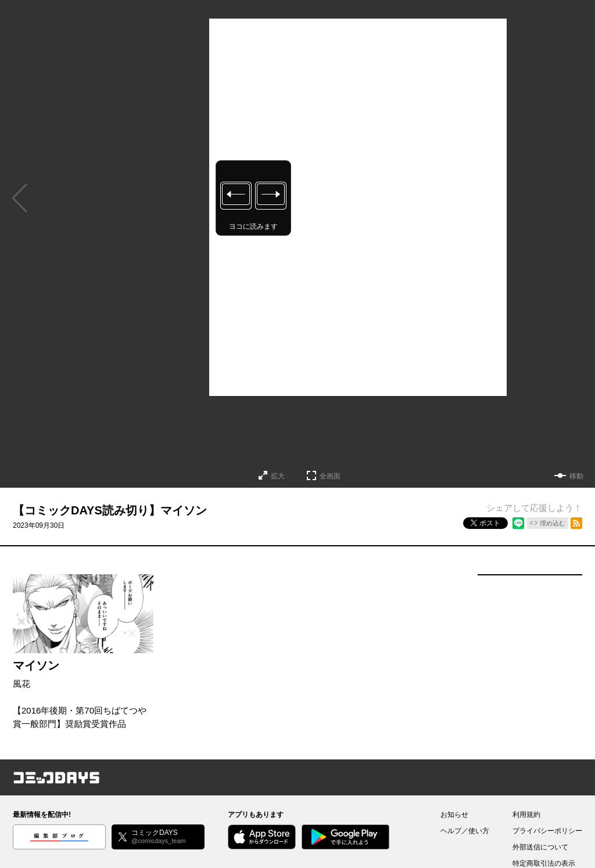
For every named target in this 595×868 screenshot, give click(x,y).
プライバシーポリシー (547, 831)
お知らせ (454, 815)
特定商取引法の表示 (544, 863)
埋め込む (553, 523)
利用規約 (526, 815)
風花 (21, 684)
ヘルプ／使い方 (465, 831)
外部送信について (540, 847)
